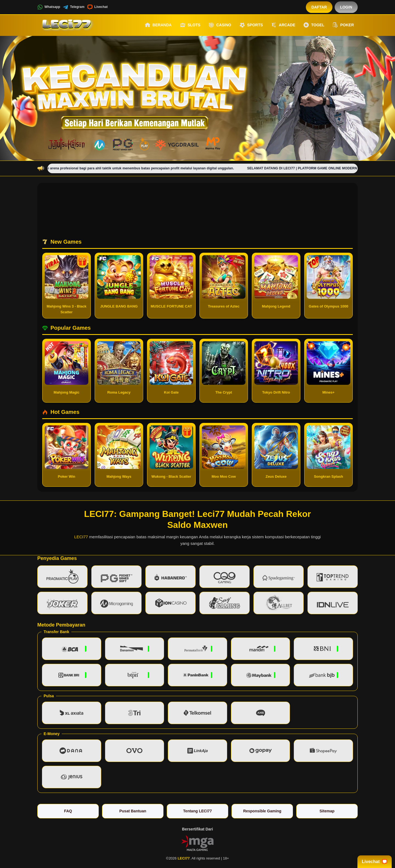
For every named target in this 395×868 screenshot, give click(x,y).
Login (346, 7)
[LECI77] (67, 25)
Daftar (319, 7)
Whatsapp (49, 7)
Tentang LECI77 (198, 811)
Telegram (74, 7)
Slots (190, 25)
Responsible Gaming (262, 811)
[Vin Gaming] (198, 843)
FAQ (68, 811)
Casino (220, 25)
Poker (343, 25)
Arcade (283, 25)
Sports (251, 25)
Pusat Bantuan (133, 811)
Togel (314, 25)
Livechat (98, 7)
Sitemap (327, 811)
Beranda (158, 25)
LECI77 (81, 537)
